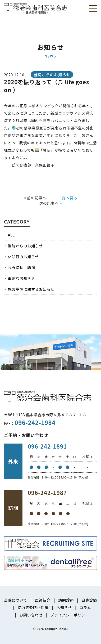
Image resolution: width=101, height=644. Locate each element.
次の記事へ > (50, 203)
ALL (11, 235)
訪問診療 (66, 600)
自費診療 (89, 600)
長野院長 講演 (22, 267)
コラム (85, 607)
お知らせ (64, 607)
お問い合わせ (31, 615)
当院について (16, 600)
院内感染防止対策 (33, 607)
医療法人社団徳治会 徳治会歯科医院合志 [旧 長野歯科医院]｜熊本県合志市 (36, 8)
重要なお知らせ (22, 278)
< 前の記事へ (35, 198)
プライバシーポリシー (70, 615)
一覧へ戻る (68, 198)
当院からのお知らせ (25, 246)
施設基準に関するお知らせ (31, 289)
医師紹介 (43, 600)
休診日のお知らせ (23, 257)
